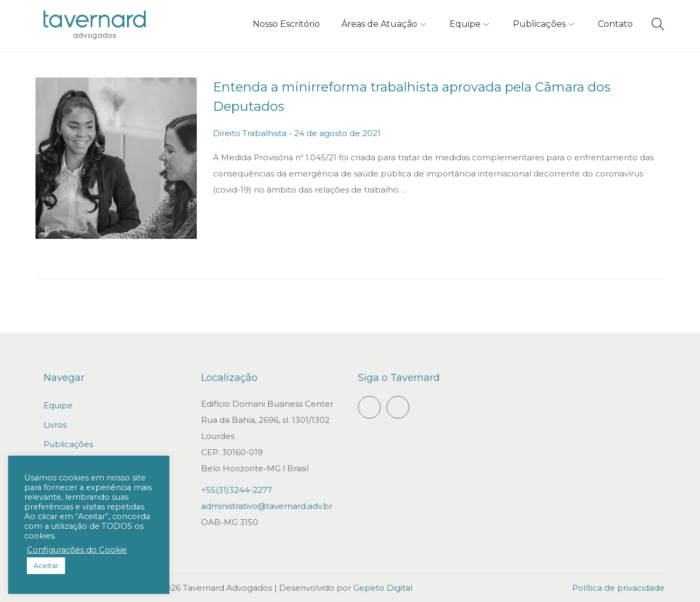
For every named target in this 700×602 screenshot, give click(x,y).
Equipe (58, 405)
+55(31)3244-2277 (237, 490)
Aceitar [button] (46, 565)
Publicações (68, 444)
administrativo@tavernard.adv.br (267, 506)
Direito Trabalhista (250, 133)
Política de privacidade (618, 588)
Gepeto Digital (383, 588)
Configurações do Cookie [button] (77, 550)
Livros (55, 425)
